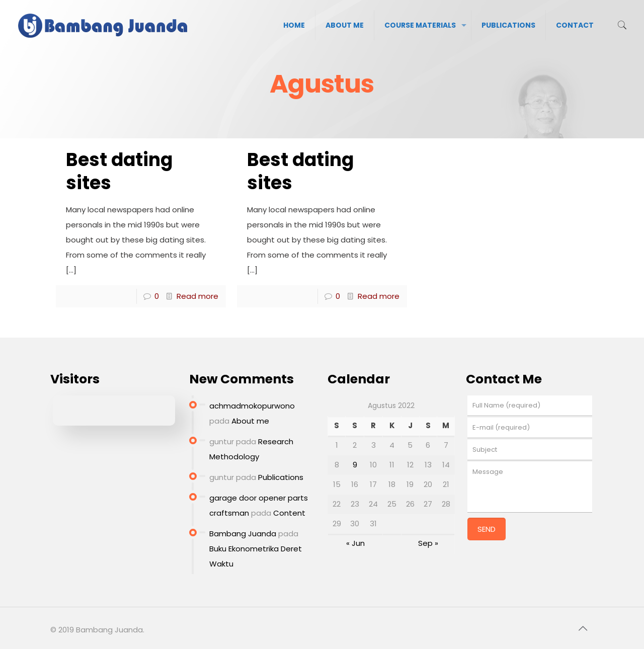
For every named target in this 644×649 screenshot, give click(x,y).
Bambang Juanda (243, 534)
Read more (197, 296)
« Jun (355, 543)
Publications (281, 477)
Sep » (428, 543)
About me (250, 421)
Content (289, 513)
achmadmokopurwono (252, 406)
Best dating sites (119, 171)
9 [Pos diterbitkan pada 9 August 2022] (355, 465)
